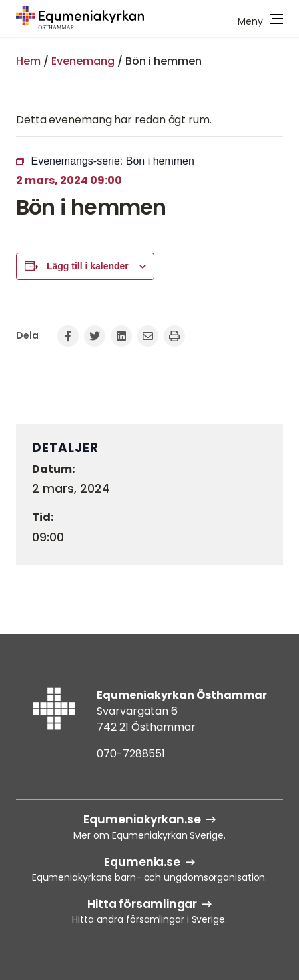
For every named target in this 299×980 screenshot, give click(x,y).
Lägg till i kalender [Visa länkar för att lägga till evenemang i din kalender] (88, 266)
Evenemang (83, 61)
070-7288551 (131, 754)
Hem (28, 61)
